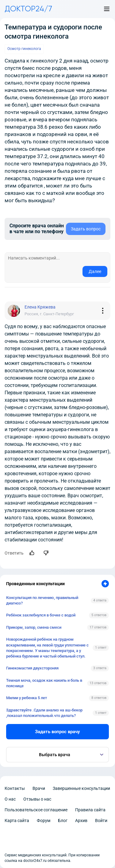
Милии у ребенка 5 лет (27, 698)
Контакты (15, 788)
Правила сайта (90, 810)
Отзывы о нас (37, 799)
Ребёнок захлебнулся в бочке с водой (41, 615)
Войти (101, 821)
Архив (81, 821)
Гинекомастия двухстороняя (32, 668)
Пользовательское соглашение (36, 810)
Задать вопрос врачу (57, 732)
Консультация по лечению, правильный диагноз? (42, 600)
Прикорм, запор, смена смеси (34, 627)
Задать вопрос (86, 229)
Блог (63, 821)
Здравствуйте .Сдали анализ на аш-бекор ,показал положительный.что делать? (44, 713)
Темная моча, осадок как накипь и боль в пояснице (44, 683)
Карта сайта (17, 821)
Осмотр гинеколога (24, 49)
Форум (44, 821)
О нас (10, 799)
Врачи (39, 788)
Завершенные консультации (81, 788)
